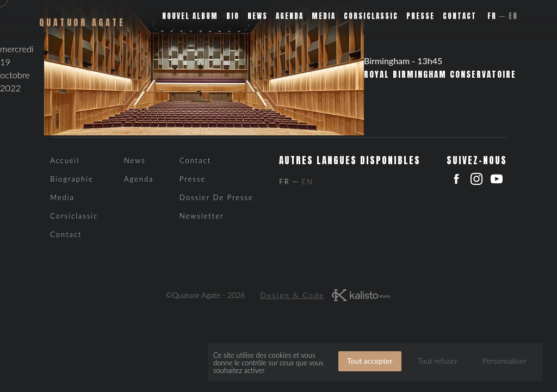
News (258, 16)
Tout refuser (438, 361)
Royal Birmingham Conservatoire (440, 74)
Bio (233, 16)
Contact (460, 16)
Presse (420, 16)
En (513, 16)
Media (324, 16)
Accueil (65, 160)
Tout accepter (370, 361)
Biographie (72, 179)
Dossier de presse (216, 197)
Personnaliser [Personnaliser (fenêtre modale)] (504, 361)
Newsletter (202, 216)
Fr (492, 16)
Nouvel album (190, 16)
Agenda (290, 16)
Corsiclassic (371, 16)
